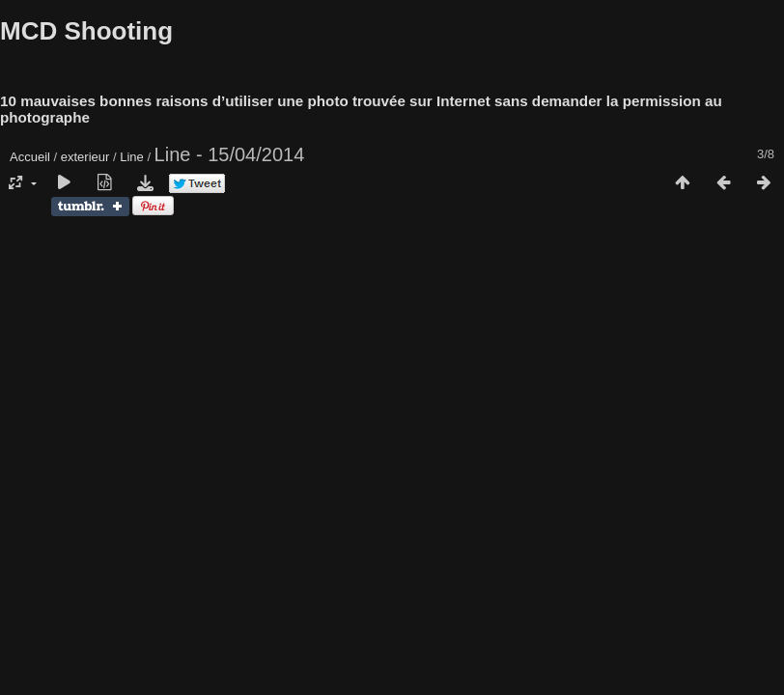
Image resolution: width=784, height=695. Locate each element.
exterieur (85, 157)
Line (132, 157)
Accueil (30, 157)
